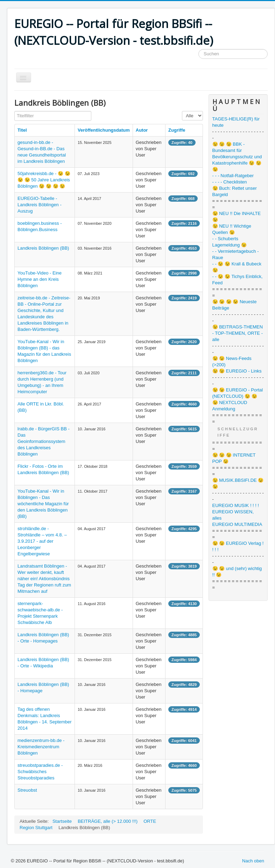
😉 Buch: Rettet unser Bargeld (235, 191)
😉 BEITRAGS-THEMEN (238, 327)
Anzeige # (182, 111)
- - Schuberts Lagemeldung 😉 (230, 242)
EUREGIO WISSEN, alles (233, 515)
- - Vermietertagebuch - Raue (236, 254)
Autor (142, 130)
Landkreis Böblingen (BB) (43, 248)
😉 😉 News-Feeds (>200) (232, 362)
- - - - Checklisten (230, 182)
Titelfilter (15, 111)
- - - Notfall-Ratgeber (233, 176)
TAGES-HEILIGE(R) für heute (236, 122)
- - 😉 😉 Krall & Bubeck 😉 (237, 267)
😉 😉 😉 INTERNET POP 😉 (234, 458)
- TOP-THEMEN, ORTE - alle (238, 336)
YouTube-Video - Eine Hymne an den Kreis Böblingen (40, 279)
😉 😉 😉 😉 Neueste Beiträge (235, 305)
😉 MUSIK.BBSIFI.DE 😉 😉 (238, 483)
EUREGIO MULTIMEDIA (237, 524)
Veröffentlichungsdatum (104, 130)
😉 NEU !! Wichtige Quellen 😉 (232, 229)
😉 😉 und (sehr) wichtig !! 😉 (237, 572)
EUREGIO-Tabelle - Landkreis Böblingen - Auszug (40, 205)
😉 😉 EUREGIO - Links (237, 371)
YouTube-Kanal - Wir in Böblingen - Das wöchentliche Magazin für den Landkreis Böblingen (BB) (43, 504)
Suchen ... (199, 49)
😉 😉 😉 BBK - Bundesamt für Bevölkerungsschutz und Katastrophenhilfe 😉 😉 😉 (237, 157)
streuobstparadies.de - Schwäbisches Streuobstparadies (40, 772)
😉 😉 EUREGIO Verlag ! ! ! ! (238, 546)
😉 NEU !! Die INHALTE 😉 (237, 217)
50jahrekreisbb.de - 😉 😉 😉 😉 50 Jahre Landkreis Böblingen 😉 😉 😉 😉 (44, 180)
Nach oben (253, 861)
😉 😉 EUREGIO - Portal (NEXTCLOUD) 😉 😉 (238, 393)
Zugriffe (177, 130)
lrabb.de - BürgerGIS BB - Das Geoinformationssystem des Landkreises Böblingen (44, 441)
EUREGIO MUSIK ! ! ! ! (236, 505)
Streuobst (27, 790)
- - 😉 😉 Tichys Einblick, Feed (238, 280)
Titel (22, 130)
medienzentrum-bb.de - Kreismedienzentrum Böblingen (41, 747)
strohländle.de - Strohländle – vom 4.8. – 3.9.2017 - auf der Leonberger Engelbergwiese (42, 541)
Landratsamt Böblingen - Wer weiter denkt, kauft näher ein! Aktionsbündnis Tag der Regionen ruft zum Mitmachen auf (44, 579)
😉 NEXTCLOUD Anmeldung (230, 406)
